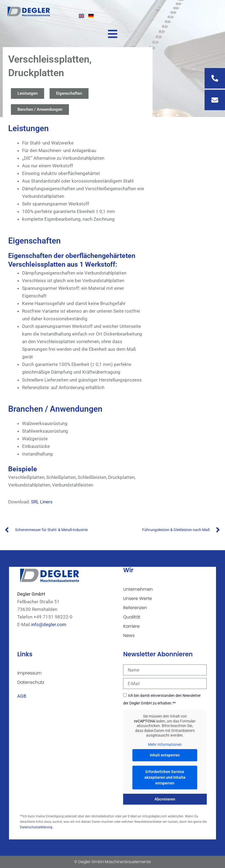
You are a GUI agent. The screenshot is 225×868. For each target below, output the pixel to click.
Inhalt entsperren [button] (165, 755)
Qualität (132, 617)
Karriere (131, 626)
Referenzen (135, 608)
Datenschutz (31, 682)
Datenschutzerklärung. (37, 827)
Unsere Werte (138, 598)
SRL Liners (42, 502)
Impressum (29, 673)
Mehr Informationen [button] (165, 744)
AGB (22, 696)
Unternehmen (138, 589)
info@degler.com (49, 624)
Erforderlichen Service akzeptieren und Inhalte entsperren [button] (165, 777)
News (129, 635)
